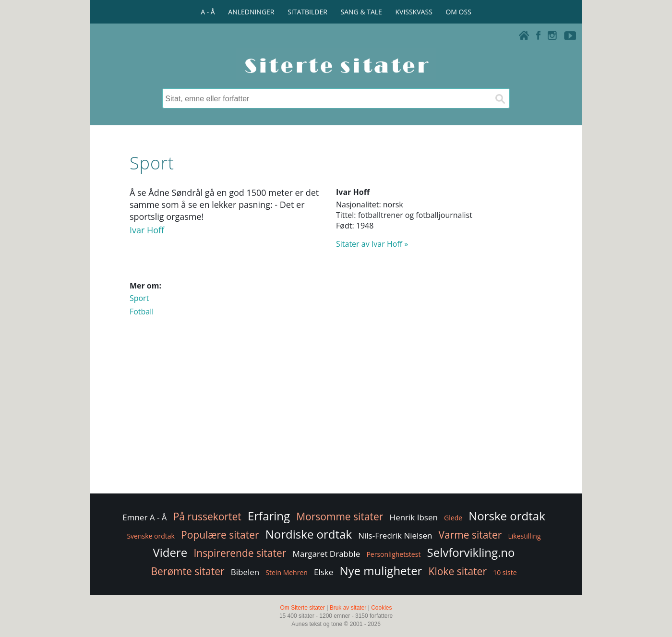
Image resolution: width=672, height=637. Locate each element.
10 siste (505, 572)
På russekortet (207, 517)
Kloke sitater (458, 571)
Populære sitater (220, 535)
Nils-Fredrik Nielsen (395, 535)
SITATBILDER (307, 12)
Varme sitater (470, 535)
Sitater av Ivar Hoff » (372, 244)
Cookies (381, 608)
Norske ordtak (507, 516)
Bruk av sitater (348, 608)
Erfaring (269, 516)
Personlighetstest (393, 554)
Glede (453, 518)
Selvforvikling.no (471, 552)
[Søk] (500, 98)
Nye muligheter (381, 571)
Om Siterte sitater (302, 608)
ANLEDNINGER (251, 12)
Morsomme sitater (340, 517)
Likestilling (525, 536)
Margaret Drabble (327, 554)
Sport (139, 298)
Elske (324, 572)
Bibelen (245, 572)
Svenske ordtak (150, 536)
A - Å (208, 12)
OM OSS (458, 12)
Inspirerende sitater (240, 553)
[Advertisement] (336, 415)
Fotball (142, 312)
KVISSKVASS (414, 12)
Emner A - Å (144, 517)
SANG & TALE (361, 12)
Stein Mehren (287, 572)
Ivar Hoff (147, 230)
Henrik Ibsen (414, 517)
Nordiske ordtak (309, 534)
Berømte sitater (187, 571)
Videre (170, 552)
